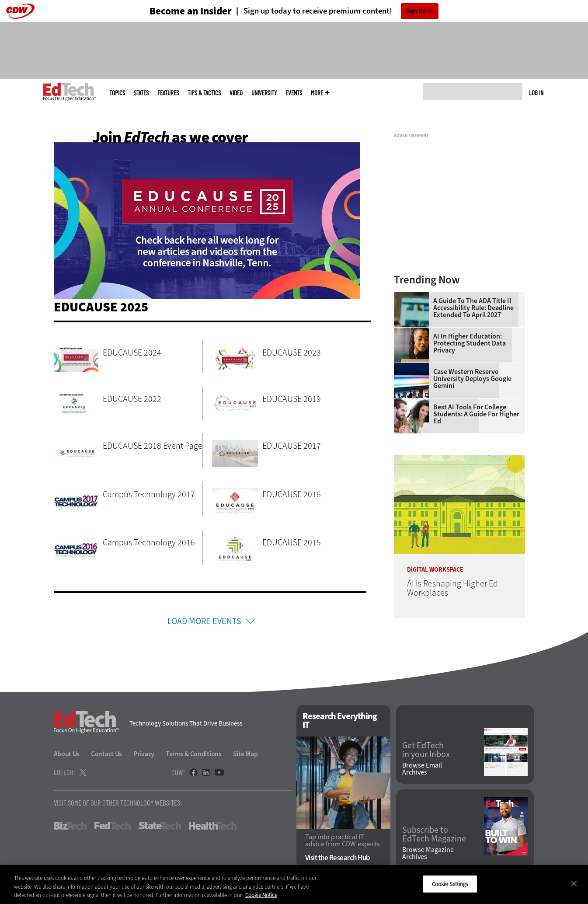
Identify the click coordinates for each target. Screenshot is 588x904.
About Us (67, 754)
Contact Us (106, 754)
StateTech (160, 826)
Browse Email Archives (422, 769)
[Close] (574, 883)
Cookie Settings (450, 884)
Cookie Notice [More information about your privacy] (261, 895)
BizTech (70, 826)
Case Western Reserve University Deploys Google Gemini (472, 379)
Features (168, 93)
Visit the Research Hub (338, 858)
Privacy (144, 754)
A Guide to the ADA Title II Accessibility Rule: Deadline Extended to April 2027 (473, 308)
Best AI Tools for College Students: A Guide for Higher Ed (476, 414)
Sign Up (416, 11)
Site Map (245, 754)
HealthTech (213, 826)
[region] (294, 885)
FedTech (113, 826)
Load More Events (204, 621)
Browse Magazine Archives (428, 853)
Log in (536, 93)
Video (236, 93)
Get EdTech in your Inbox (426, 750)
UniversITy (264, 93)
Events (294, 93)
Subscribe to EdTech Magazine (434, 834)
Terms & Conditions (194, 754)
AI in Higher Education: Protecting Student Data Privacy (470, 343)
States (141, 93)
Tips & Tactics (204, 93)
